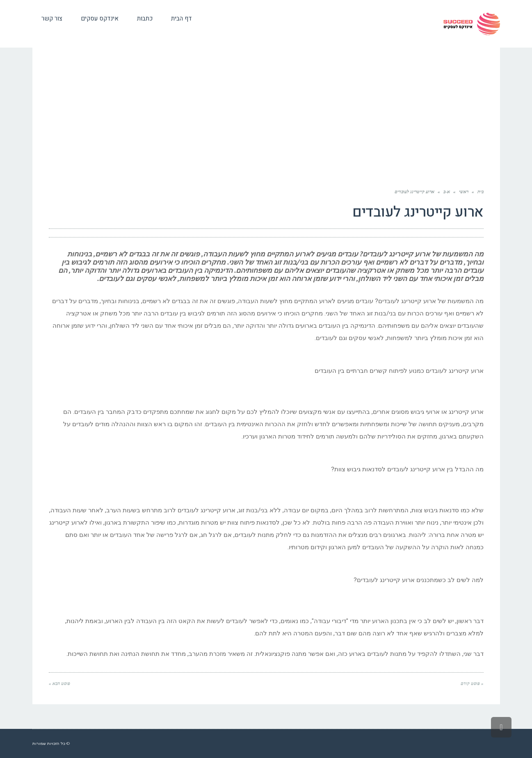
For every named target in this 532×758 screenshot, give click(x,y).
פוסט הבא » (59, 683)
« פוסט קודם (472, 683)
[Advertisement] (266, 119)
